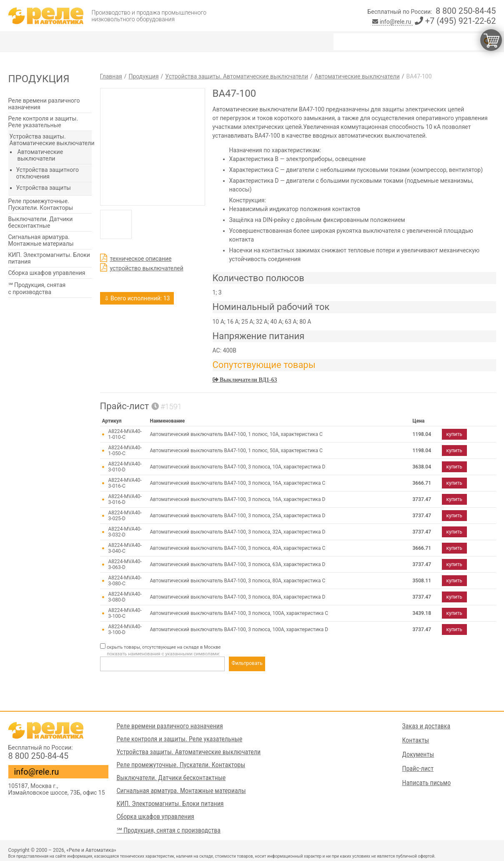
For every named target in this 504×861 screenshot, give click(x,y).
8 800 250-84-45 (466, 11)
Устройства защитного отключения (48, 173)
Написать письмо (427, 783)
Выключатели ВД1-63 (248, 380)
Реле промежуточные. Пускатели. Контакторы (41, 204)
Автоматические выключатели (40, 155)
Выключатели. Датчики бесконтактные (41, 222)
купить (454, 434)
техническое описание (141, 259)
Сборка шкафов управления (47, 273)
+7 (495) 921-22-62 (455, 21)
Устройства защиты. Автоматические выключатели (52, 140)
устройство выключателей (147, 268)
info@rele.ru (392, 22)
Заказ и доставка (426, 726)
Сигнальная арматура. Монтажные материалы (41, 240)
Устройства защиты (44, 188)
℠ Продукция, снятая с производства (37, 288)
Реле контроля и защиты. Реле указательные (43, 122)
